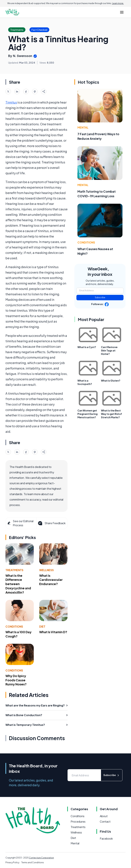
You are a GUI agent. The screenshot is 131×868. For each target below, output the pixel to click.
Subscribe (100, 297)
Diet (42, 626)
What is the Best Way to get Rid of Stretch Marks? (111, 414)
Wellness (46, 570)
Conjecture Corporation (41, 858)
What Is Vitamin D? (53, 632)
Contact (105, 821)
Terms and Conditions (33, 862)
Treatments (14, 570)
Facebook (106, 838)
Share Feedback (51, 523)
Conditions (14, 626)
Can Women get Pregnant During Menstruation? (88, 414)
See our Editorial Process (20, 523)
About (104, 816)
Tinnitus (11, 102)
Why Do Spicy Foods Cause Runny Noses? (16, 680)
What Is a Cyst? (87, 347)
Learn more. (118, 3)
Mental (83, 127)
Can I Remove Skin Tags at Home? (109, 350)
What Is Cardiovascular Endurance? (51, 580)
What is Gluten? (111, 381)
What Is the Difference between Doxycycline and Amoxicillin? (18, 584)
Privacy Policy (12, 862)
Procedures (78, 821)
